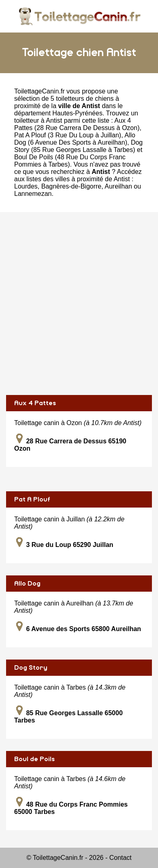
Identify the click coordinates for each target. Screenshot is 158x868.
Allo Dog (27, 584)
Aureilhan (118, 186)
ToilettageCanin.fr (39, 91)
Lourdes (26, 186)
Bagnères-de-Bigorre (72, 186)
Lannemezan (33, 194)
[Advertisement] (79, 304)
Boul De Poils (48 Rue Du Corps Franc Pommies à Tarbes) (70, 161)
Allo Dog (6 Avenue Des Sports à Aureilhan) (75, 139)
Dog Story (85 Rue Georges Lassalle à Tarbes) (78, 146)
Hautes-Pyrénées (77, 113)
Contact (121, 858)
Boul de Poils (34, 759)
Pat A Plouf (32, 499)
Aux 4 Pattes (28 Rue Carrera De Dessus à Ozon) (77, 124)
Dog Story (31, 668)
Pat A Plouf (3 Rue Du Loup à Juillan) (68, 135)
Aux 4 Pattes (35, 403)
